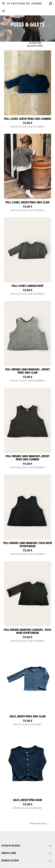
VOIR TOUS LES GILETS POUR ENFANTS (27, 725)
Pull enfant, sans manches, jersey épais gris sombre (27, 458)
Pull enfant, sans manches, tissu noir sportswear (28, 545)
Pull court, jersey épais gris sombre (28, 119)
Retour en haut (40, 824)
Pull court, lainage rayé (28, 286)
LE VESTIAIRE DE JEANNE (24, 4)
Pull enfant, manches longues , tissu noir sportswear (27, 632)
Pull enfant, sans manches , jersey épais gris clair (27, 371)
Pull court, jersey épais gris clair (27, 203)
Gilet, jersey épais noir (27, 800)
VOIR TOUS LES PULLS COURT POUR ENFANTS (27, 127)
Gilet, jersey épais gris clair (28, 717)
